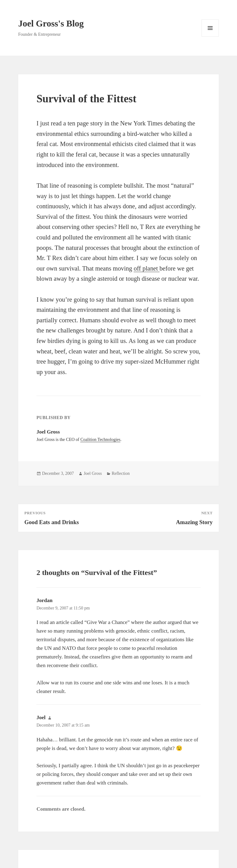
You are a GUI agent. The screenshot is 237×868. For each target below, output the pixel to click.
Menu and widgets (210, 37)
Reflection (121, 473)
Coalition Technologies (100, 440)
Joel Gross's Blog (51, 23)
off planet (146, 268)
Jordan (44, 600)
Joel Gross (93, 473)
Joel (41, 717)
